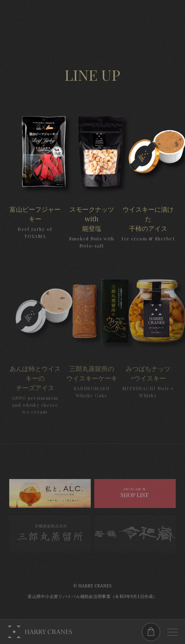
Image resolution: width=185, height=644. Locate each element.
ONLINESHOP (151, 632)
